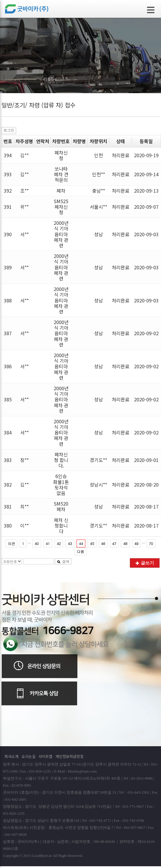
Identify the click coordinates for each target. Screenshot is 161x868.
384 (8, 432)
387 (8, 333)
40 (37, 543)
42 (59, 543)
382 (8, 484)
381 (8, 506)
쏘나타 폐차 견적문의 (61, 174)
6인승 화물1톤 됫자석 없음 (61, 484)
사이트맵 (45, 756)
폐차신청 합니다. (61, 460)
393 (8, 174)
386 (8, 366)
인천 (99, 155)
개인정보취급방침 (70, 756)
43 (70, 543)
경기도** (98, 460)
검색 (63, 561)
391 (8, 207)
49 (136, 543)
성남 (99, 234)
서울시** (98, 207)
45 (92, 543)
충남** (99, 191)
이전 (11, 543)
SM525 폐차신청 (61, 207)
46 (103, 543)
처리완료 (121, 155)
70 (151, 543)
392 (8, 191)
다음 (81, 551)
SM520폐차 (61, 506)
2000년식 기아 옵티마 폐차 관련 (61, 234)
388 (8, 300)
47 (114, 543)
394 (8, 155)
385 (8, 399)
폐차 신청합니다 (61, 525)
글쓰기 (145, 563)
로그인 (9, 130)
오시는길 (28, 756)
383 (8, 460)
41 (48, 543)
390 (8, 234)
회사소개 (11, 756)
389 (8, 267)
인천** (99, 174)
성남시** (98, 484)
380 (8, 525)
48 (125, 543)
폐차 (61, 191)
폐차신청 (61, 155)
